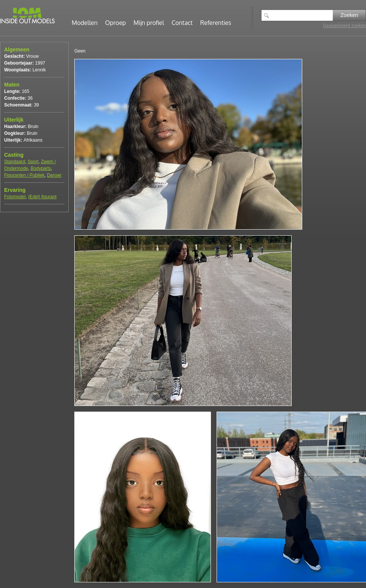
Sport (33, 162)
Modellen (85, 23)
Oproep (116, 23)
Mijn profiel (149, 23)
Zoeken (349, 15)
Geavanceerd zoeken (344, 26)
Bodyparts (41, 168)
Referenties (216, 23)
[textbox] (303, 15)
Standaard (15, 162)
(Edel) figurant (42, 197)
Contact (182, 23)
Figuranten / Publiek (24, 175)
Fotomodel (15, 197)
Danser (54, 175)
